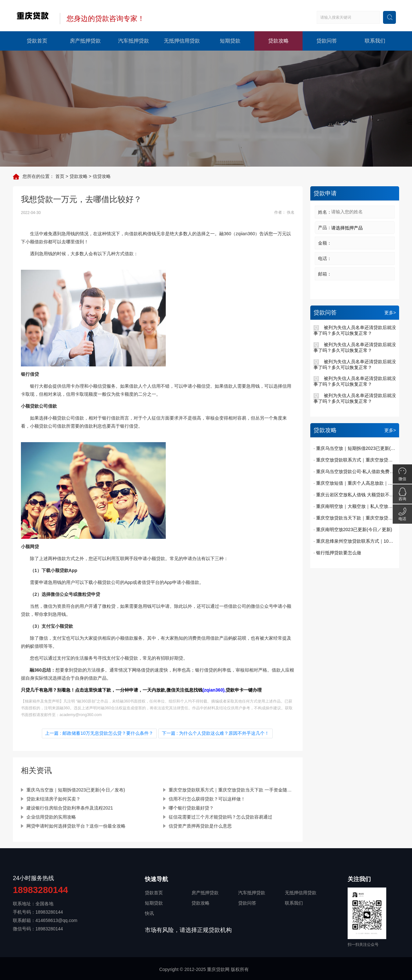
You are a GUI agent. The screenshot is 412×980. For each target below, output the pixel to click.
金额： (325, 243)
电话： (325, 258)
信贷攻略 (102, 176)
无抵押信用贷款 (182, 41)
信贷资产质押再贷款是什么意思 (200, 825)
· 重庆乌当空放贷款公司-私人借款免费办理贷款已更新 (355, 471)
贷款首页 (37, 41)
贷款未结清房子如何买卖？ (53, 798)
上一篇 (101, 733)
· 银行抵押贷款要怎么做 (337, 553)
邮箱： (325, 274)
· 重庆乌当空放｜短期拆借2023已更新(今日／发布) (355, 448)
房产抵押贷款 (85, 41)
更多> (390, 313)
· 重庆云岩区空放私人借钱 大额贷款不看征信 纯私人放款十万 (355, 495)
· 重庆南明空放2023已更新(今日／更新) (353, 529)
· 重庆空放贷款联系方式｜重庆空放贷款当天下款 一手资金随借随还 (355, 460)
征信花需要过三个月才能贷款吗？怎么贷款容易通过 (220, 816)
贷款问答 (327, 41)
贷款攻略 (278, 41)
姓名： (325, 212)
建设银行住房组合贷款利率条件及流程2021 (70, 807)
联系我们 (375, 41)
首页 (60, 176)
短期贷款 (230, 41)
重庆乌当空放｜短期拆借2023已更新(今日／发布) (76, 789)
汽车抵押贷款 (134, 41)
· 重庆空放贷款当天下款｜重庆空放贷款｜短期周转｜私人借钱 (355, 518)
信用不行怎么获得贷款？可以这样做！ (207, 798)
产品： (325, 228)
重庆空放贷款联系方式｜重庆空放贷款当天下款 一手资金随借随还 (232, 789)
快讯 (149, 912)
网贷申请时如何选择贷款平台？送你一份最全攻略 (76, 825)
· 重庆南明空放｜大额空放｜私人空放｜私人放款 (355, 506)
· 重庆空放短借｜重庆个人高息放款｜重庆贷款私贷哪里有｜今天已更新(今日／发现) (355, 483)
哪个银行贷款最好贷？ (191, 807)
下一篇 (215, 733)
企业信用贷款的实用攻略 (51, 816)
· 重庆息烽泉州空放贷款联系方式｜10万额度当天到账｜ (355, 541)
